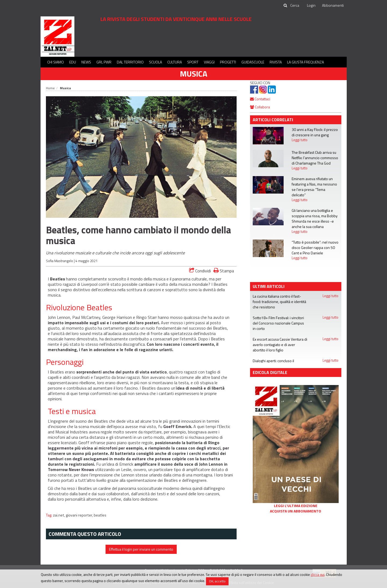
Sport (193, 62)
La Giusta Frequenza (305, 62)
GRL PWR (104, 62)
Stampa (224, 271)
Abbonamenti (333, 5)
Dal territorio (130, 62)
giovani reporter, (80, 515)
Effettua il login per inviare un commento (141, 549)
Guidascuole (253, 62)
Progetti (228, 62)
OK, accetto (217, 581)
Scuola (155, 62)
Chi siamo (56, 62)
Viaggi (209, 62)
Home (50, 88)
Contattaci (260, 99)
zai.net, (59, 515)
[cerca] (295, 5)
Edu (73, 62)
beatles (100, 515)
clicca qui (318, 575)
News (86, 62)
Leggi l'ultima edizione (296, 506)
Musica (194, 74)
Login (311, 5)
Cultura (175, 62)
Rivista (276, 62)
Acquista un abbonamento (296, 511)
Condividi (200, 271)
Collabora (260, 107)
